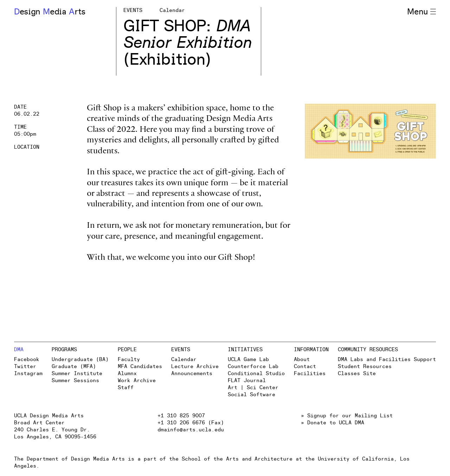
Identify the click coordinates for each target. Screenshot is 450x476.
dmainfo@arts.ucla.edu (191, 430)
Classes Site (357, 374)
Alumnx (127, 374)
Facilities (310, 374)
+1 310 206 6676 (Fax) (191, 423)
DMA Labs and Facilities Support (387, 359)
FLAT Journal (247, 381)
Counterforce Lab (253, 366)
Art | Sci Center (253, 388)
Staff (126, 388)
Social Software (252, 395)
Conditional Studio (256, 374)
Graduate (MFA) (74, 366)
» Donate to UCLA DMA (333, 423)
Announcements (192, 374)
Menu (422, 12)
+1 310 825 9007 (181, 416)
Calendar (184, 359)
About (302, 359)
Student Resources (365, 366)
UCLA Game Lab (248, 359)
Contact (305, 366)
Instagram (28, 374)
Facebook (27, 359)
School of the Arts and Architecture (237, 459)
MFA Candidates (140, 366)
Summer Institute (77, 374)
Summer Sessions (75, 381)
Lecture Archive (195, 366)
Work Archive (137, 381)
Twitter (25, 366)
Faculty (129, 359)
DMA (19, 350)
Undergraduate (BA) (80, 359)
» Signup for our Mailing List (347, 416)
